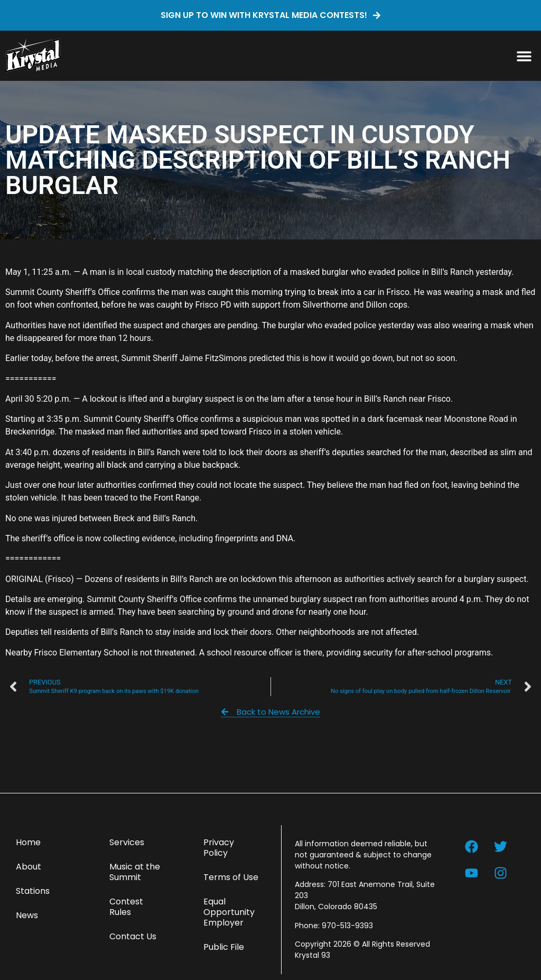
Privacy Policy (219, 848)
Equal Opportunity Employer (229, 912)
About (29, 867)
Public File (224, 947)
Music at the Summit (135, 872)
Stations (33, 891)
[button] (524, 56)
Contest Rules (126, 907)
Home (28, 842)
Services (127, 842)
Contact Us (133, 936)
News (27, 915)
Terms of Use (231, 877)
